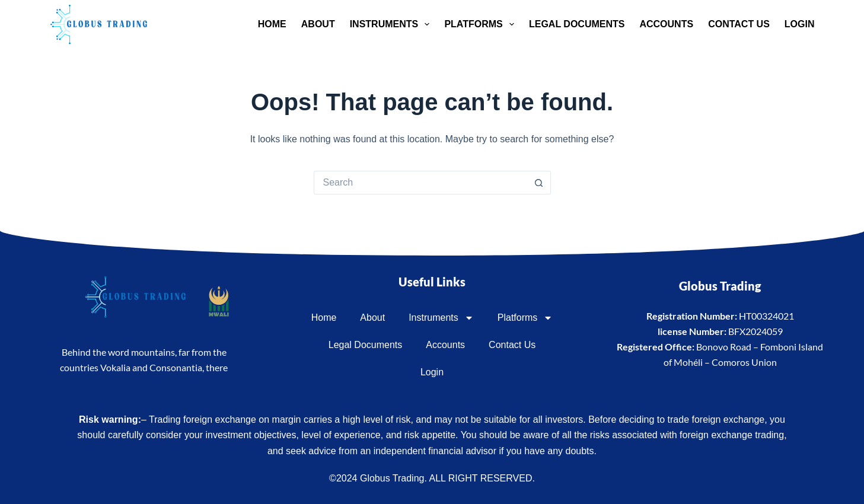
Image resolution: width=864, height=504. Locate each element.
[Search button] (539, 183)
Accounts (666, 24)
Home (272, 24)
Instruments (392, 24)
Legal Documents (577, 24)
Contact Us (739, 24)
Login (800, 24)
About (318, 24)
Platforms (482, 24)
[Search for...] (420, 183)
